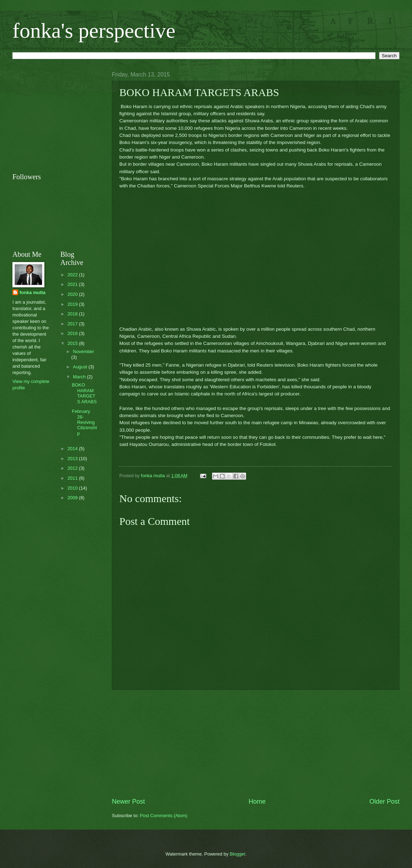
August (81, 367)
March (80, 377)
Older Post (384, 802)
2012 (73, 468)
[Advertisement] (256, 744)
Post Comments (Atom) (164, 816)
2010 (73, 488)
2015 (73, 343)
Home (257, 802)
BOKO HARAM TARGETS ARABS (84, 393)
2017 (73, 324)
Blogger (238, 854)
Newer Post (128, 802)
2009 (73, 498)
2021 (73, 284)
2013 (73, 459)
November (83, 352)
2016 (73, 333)
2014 (73, 449)
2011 (73, 478)
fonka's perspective (94, 31)
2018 (73, 314)
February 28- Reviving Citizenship (84, 422)
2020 (73, 294)
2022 (73, 275)
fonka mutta (32, 292)
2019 (73, 304)
